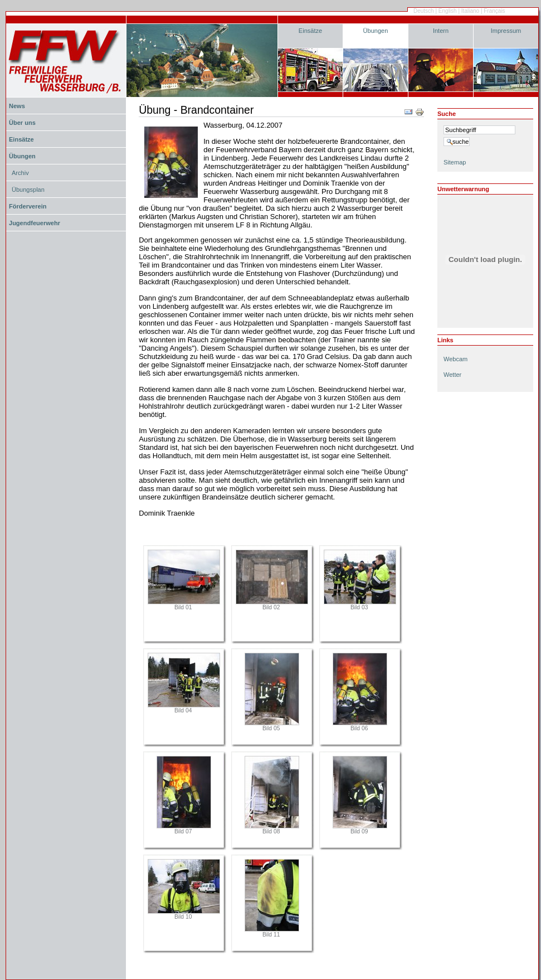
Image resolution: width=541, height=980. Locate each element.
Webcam (455, 359)
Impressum (506, 31)
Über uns (22, 123)
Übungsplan (28, 190)
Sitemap (455, 162)
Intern (441, 31)
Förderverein (28, 206)
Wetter (452, 375)
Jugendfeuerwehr (35, 223)
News (17, 106)
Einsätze (310, 31)
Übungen (376, 31)
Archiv (20, 173)
